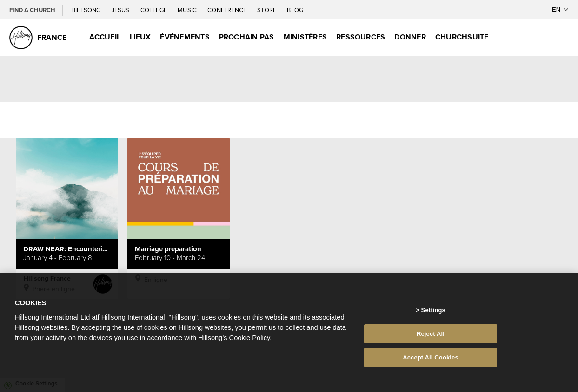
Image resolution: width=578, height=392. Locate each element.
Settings (433, 312)
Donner (410, 37)
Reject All (431, 336)
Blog (295, 10)
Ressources (361, 37)
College (154, 10)
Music (188, 10)
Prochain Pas (247, 37)
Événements (185, 37)
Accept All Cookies (431, 360)
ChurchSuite (462, 37)
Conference (228, 10)
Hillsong (87, 10)
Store (267, 10)
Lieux (140, 37)
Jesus (121, 10)
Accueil (105, 37)
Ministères (305, 37)
